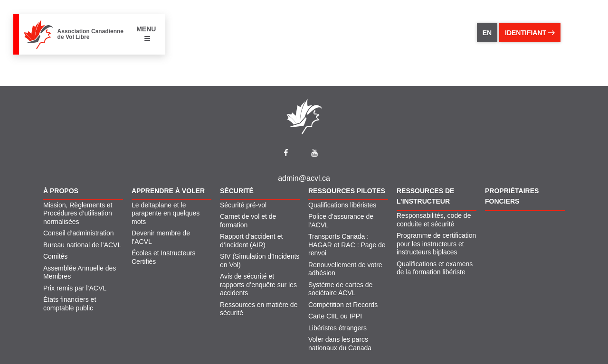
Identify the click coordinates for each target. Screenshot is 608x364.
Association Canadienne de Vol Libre (90, 34)
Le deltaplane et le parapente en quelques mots (166, 213)
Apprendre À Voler (168, 191)
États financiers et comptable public (70, 304)
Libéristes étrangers (337, 328)
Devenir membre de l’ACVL (161, 237)
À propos (61, 191)
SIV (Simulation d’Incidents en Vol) (260, 261)
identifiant (530, 33)
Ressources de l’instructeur (425, 196)
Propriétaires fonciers (512, 196)
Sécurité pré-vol (243, 205)
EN (487, 33)
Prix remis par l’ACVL (75, 288)
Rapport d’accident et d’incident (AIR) (251, 241)
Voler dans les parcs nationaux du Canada (340, 344)
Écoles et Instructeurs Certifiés (164, 257)
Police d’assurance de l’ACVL (341, 221)
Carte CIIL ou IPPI (335, 316)
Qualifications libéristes (342, 205)
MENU (146, 33)
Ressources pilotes (347, 191)
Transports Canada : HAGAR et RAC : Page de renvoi (347, 245)
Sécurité (237, 191)
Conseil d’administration (79, 233)
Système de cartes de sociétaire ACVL (340, 289)
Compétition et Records (343, 305)
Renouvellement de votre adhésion (345, 269)
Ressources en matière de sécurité (259, 309)
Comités (55, 256)
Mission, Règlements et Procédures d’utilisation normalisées (78, 213)
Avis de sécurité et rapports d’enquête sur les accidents (258, 285)
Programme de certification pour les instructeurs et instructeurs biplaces (436, 244)
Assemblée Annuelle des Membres (80, 272)
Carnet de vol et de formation (248, 221)
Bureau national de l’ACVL (82, 245)
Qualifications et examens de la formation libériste (435, 268)
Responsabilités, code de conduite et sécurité (434, 220)
